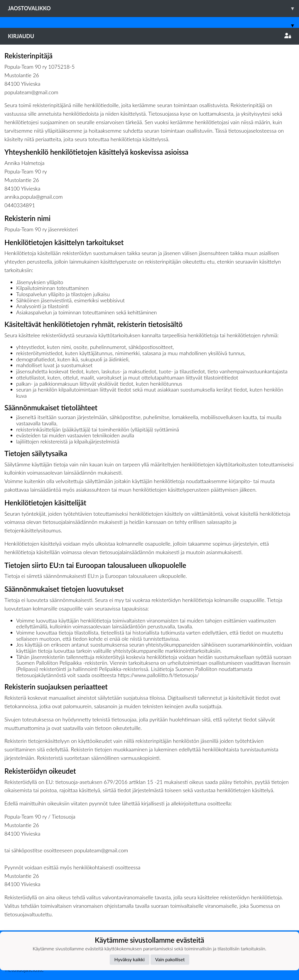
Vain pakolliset (170, 959)
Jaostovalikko (153, 8)
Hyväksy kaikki (130, 959)
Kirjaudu (149, 36)
